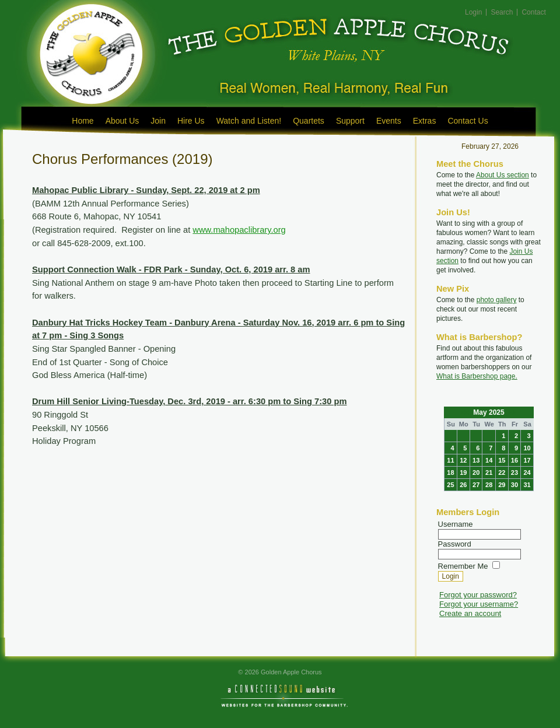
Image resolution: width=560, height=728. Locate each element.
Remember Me (463, 566)
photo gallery (497, 300)
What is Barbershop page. (477, 376)
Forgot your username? (479, 604)
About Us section (503, 175)
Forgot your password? (478, 595)
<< (466, 412)
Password (455, 544)
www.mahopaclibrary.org (239, 230)
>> (511, 412)
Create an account (470, 613)
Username (456, 524)
